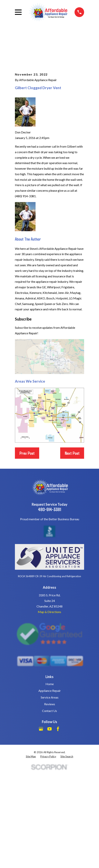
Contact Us (49, 711)
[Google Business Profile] (41, 729)
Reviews (50, 704)
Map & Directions (49, 612)
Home (50, 684)
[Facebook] (58, 729)
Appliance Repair (50, 691)
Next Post (72, 453)
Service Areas (50, 697)
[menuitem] (31, 757)
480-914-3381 (49, 509)
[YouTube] (49, 729)
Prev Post (27, 453)
